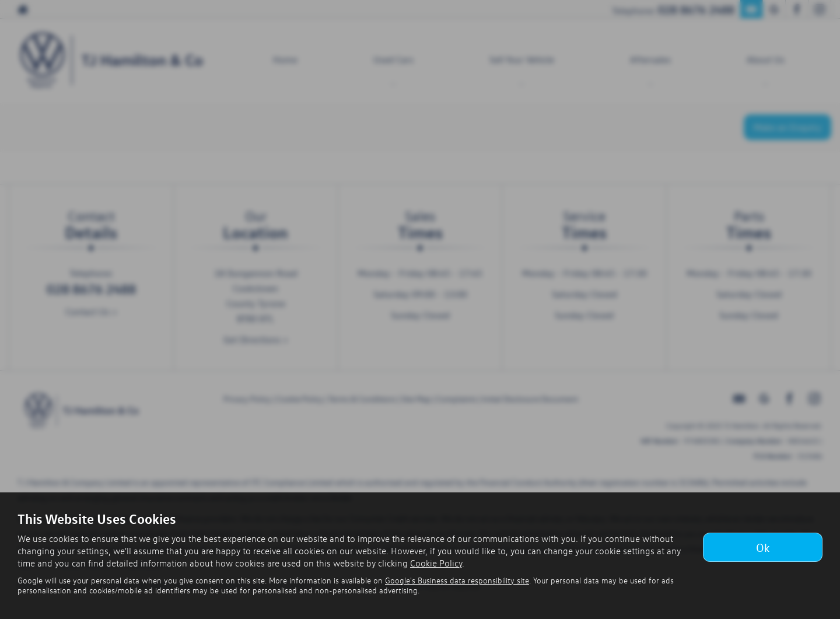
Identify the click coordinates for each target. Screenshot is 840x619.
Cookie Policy (436, 563)
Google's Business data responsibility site (457, 580)
